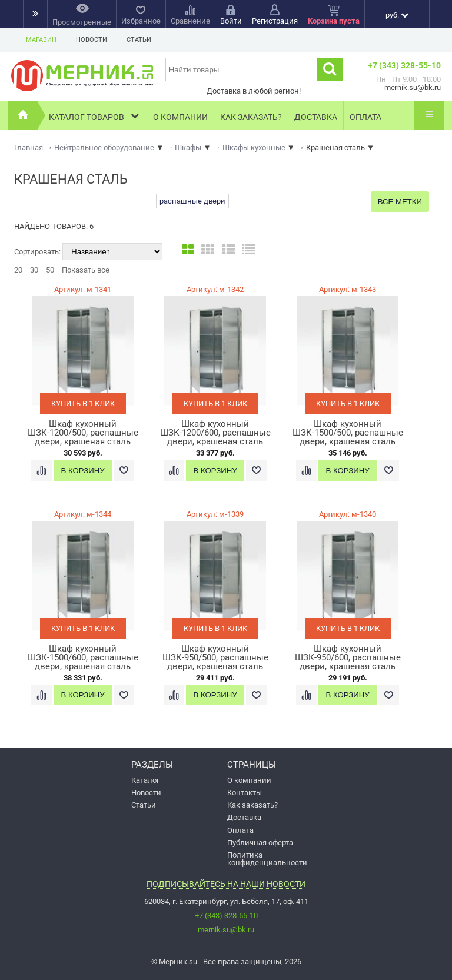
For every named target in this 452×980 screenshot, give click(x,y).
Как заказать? (251, 117)
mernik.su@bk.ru (226, 930)
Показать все (86, 270)
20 (18, 270)
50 (50, 270)
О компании (180, 117)
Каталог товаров (95, 116)
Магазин (41, 40)
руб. (397, 15)
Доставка (316, 117)
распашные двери (192, 201)
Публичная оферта (260, 843)
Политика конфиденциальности (267, 859)
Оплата (365, 117)
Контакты (245, 793)
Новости (92, 40)
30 (34, 270)
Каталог (145, 780)
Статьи (139, 40)
